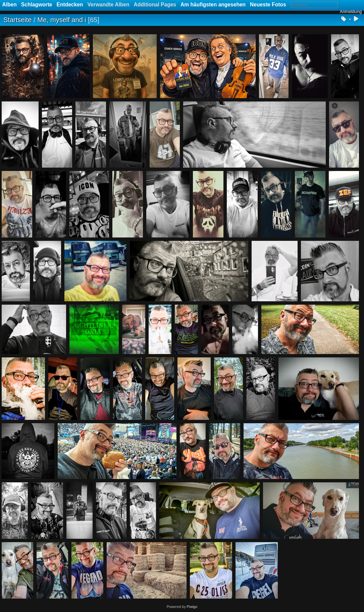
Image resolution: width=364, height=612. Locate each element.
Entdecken (70, 5)
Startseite (17, 20)
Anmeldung (351, 12)
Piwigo (192, 607)
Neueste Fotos (268, 5)
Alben (10, 5)
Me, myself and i (62, 20)
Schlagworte (37, 5)
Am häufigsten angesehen (213, 5)
